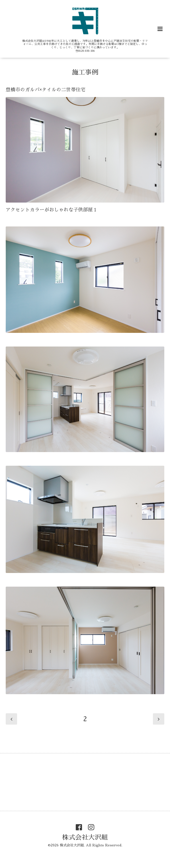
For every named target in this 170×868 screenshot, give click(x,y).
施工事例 (85, 72)
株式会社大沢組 (85, 837)
